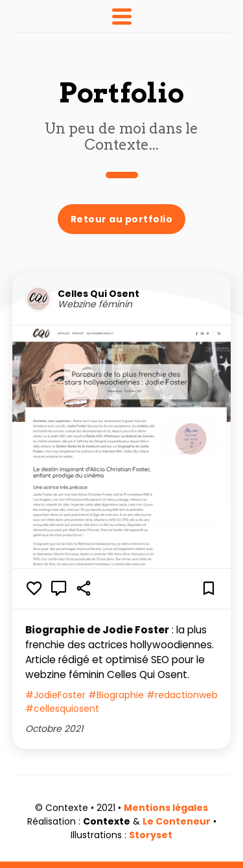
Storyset (151, 835)
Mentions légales (166, 808)
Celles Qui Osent (98, 294)
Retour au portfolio (122, 219)
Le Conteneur (177, 821)
